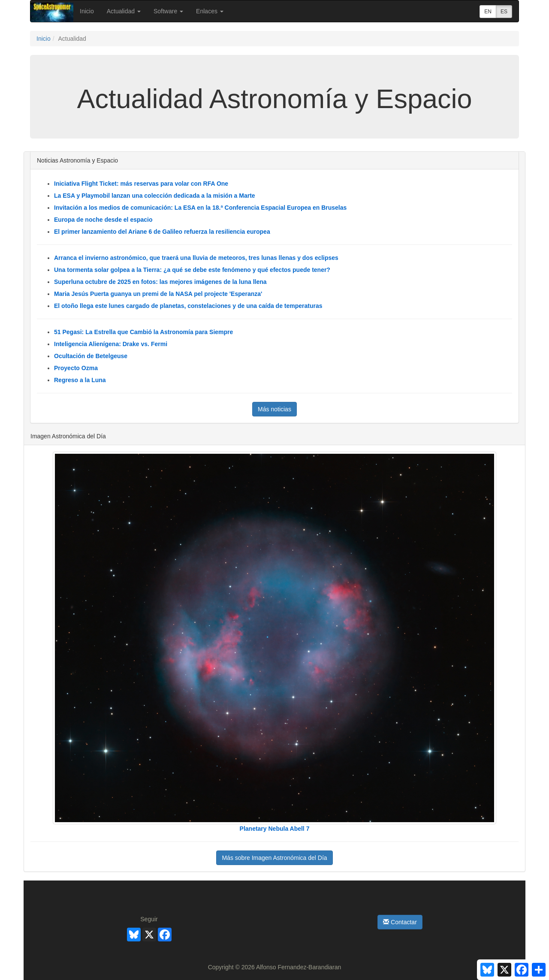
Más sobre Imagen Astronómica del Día (274, 858)
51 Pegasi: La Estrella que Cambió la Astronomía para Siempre (143, 332)
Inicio (87, 11)
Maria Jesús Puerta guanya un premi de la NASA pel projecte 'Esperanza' (158, 294)
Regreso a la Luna (80, 380)
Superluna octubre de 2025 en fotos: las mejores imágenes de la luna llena (160, 282)
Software (168, 11)
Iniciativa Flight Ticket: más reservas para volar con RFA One (141, 184)
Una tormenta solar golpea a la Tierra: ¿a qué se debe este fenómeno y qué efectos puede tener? (192, 270)
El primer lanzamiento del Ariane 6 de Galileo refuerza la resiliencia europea (162, 232)
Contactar (400, 922)
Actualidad (124, 11)
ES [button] (504, 12)
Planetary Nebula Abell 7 (275, 829)
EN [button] (488, 12)
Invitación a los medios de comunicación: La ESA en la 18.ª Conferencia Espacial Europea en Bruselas (200, 208)
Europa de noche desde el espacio (103, 220)
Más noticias (274, 409)
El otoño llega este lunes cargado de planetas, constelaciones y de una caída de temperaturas (188, 306)
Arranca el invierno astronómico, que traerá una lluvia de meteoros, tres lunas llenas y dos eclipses (196, 258)
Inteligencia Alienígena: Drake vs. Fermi (111, 344)
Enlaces (210, 11)
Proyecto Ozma (76, 368)
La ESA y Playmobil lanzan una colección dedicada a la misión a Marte (155, 196)
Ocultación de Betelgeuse (91, 356)
